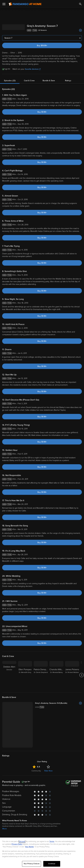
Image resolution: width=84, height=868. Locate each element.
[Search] (80, 4)
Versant (22, 841)
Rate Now (48, 771)
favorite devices (33, 69)
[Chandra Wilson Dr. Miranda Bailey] (56, 675)
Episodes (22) (10, 81)
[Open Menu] (4, 4)
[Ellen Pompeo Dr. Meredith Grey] (25, 675)
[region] (42, 853)
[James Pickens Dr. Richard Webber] (72, 675)
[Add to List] (80, 30)
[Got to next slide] (81, 675)
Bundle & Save (49, 81)
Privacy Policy (17, 844)
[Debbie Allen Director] (9, 675)
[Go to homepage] (25, 4)
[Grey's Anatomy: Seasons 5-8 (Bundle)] (58, 703)
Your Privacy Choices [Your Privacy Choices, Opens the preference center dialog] (32, 864)
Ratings (68, 81)
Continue (52, 864)
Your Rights (29, 847)
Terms (52, 841)
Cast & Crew (29, 81)
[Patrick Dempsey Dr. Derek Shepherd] (41, 675)
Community (36, 771)
